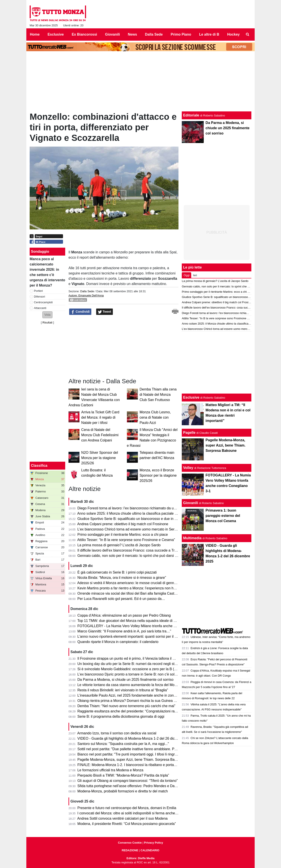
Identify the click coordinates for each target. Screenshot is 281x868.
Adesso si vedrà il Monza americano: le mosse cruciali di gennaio (128, 583)
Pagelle (189, 433)
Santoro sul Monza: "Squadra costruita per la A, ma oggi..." (123, 744)
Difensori (40, 297)
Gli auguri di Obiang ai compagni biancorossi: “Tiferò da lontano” (128, 781)
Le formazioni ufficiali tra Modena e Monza (110, 770)
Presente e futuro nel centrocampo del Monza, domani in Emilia (127, 808)
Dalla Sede (87, 291)
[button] (47, 315)
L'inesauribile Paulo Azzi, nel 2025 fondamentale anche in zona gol (130, 695)
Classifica (39, 466)
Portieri (39, 291)
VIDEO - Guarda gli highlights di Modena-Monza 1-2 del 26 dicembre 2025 (135, 738)
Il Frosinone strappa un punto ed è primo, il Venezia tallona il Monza (130, 658)
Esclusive (191, 397)
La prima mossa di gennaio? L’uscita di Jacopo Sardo (119, 545)
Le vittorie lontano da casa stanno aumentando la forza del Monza (129, 685)
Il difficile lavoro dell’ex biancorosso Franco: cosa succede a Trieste (130, 550)
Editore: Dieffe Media (140, 858)
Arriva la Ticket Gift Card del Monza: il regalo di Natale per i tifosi (100, 417)
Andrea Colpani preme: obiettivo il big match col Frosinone (123, 524)
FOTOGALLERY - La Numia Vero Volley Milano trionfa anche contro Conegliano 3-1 (143, 626)
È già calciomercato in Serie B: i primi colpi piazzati (117, 572)
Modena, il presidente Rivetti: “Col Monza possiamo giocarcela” (127, 824)
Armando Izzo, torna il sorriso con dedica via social (117, 733)
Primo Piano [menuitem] (181, 34)
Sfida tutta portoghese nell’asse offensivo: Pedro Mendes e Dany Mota (132, 786)
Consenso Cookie (130, 843)
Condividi (80, 312)
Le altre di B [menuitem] (209, 34)
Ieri (195, 275)
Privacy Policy (154, 843)
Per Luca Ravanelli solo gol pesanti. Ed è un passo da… (121, 599)
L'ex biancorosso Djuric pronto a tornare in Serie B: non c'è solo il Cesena (135, 674)
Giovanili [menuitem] (113, 34)
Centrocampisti (43, 302)
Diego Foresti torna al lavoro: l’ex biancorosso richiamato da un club (130, 508)
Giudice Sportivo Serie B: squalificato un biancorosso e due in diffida (131, 519)
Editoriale (191, 115)
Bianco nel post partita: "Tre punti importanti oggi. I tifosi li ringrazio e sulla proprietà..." (144, 754)
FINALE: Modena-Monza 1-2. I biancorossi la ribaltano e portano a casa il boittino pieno (146, 765)
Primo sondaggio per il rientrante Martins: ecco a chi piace (123, 535)
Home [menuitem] (35, 34)
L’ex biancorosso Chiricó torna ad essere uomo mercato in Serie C (129, 529)
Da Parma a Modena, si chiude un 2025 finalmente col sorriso (126, 680)
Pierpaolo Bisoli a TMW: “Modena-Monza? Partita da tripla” (123, 775)
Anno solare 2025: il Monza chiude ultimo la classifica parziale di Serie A (133, 513)
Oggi (186, 275)
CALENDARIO (150, 850)
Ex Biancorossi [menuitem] (85, 34)
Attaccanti (40, 308)
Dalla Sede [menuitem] (154, 34)
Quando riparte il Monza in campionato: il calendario (118, 642)
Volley (188, 468)
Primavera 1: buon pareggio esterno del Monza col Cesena (223, 516)
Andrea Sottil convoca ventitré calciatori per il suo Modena (122, 818)
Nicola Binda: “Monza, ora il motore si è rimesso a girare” (122, 578)
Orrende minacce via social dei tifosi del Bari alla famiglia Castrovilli (130, 593)
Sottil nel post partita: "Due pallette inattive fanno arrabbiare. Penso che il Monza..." (142, 749)
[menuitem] (248, 35)
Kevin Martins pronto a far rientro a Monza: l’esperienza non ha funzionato (135, 588)
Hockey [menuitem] (233, 34)
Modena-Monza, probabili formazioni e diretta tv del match (123, 791)
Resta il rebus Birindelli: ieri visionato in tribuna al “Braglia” (123, 690)
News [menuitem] (132, 34)
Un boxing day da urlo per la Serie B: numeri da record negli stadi (128, 664)
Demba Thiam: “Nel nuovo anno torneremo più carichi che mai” (126, 706)
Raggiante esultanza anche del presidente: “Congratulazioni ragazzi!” (131, 711)
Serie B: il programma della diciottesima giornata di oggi (121, 716)
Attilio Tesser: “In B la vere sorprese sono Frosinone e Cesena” (126, 540)
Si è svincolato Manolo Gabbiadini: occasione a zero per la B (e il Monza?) (135, 669)
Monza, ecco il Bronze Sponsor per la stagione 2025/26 (158, 475)
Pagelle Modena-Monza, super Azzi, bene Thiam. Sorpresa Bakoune (131, 760)
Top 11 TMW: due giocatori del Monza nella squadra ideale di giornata (132, 621)
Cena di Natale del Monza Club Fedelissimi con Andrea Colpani (100, 435)
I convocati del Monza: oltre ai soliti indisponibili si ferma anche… (128, 813)
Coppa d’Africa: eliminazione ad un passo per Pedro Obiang (124, 615)
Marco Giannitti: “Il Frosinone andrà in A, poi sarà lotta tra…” (124, 631)
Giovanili (191, 503)
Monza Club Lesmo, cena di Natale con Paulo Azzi (155, 417)
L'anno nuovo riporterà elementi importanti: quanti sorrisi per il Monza (131, 636)
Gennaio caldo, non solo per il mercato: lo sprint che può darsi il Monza (133, 556)
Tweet (105, 312)
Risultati (47, 322)
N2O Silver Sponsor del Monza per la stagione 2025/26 (100, 458)
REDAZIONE (130, 850)
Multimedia (192, 538)
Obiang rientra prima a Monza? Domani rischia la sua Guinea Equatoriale (134, 701)
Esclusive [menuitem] (56, 34)
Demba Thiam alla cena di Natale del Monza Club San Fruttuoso (158, 395)
